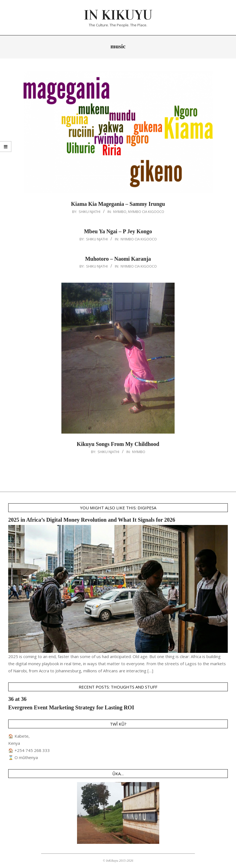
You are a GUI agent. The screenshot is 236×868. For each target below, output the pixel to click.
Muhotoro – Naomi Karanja (118, 259)
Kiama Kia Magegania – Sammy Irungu (118, 204)
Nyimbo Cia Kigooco (146, 212)
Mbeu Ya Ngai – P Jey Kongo (118, 231)
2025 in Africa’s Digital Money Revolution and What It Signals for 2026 (92, 520)
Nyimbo (120, 212)
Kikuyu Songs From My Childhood (118, 444)
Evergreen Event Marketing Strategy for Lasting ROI (71, 707)
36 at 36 (17, 699)
